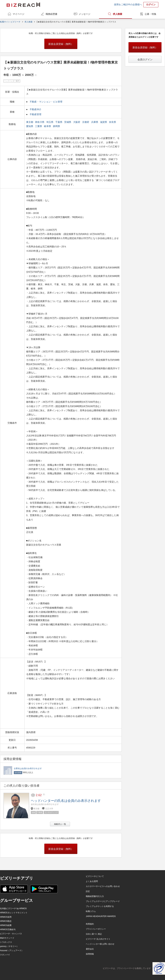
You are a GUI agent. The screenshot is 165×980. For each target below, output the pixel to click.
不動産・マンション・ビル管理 (46, 102)
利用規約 (90, 924)
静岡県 (57, 126)
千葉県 (59, 122)
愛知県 (30, 126)
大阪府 (77, 122)
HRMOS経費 (6, 925)
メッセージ (84, 14)
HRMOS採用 (6, 917)
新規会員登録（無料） (61, 44)
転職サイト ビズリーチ (10, 22)
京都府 (86, 122)
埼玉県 (50, 122)
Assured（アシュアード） (12, 950)
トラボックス (6, 942)
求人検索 (117, 14)
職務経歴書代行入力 (95, 896)
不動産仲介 (35, 109)
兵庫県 (95, 122)
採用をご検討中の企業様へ (128, 5)
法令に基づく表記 (94, 934)
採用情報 (90, 954)
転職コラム (91, 911)
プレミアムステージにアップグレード (103, 901)
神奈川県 (40, 122)
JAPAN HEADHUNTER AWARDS (101, 916)
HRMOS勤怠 (6, 921)
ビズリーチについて (95, 876)
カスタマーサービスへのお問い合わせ (103, 886)
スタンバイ (5, 955)
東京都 (30, 122)
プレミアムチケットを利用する (100, 906)
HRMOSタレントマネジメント (14, 913)
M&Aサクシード (7, 938)
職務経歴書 (51, 14)
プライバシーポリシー (96, 929)
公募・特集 (150, 14)
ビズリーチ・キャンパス (11, 934)
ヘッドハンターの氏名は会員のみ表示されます (66, 801)
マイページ (18, 14)
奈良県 (113, 122)
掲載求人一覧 (60, 824)
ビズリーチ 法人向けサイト (98, 939)
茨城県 (68, 122)
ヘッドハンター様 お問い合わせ (100, 944)
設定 (88, 891)
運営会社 (90, 949)
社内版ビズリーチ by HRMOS (13, 908)
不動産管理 (35, 114)
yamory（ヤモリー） (9, 946)
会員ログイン (145, 59)
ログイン (151, 5)
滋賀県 (104, 122)
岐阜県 (48, 126)
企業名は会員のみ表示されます (28, 768)
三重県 (39, 126)
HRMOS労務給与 (8, 929)
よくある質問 (92, 881)
